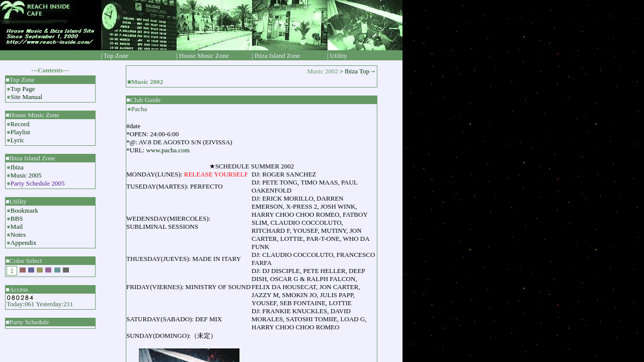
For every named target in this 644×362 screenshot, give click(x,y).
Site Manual (26, 97)
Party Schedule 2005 (38, 183)
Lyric (17, 140)
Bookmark (24, 210)
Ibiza (17, 167)
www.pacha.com (168, 150)
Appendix (23, 243)
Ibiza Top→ (360, 71)
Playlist (20, 132)
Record (20, 124)
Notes (18, 235)
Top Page (23, 89)
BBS (17, 218)
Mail (17, 227)
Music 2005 (26, 175)
